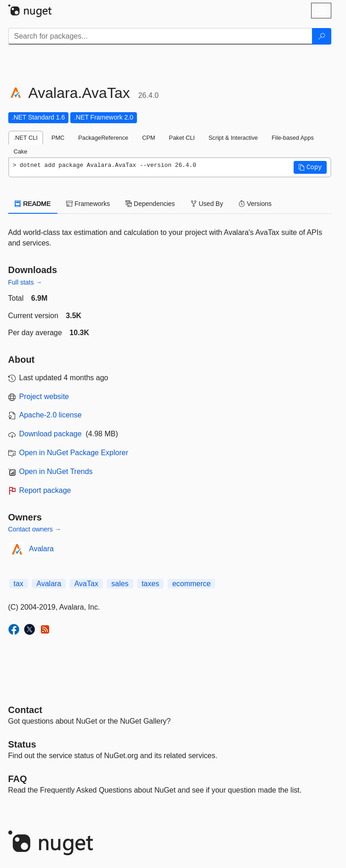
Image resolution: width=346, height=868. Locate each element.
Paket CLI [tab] (182, 138)
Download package (51, 434)
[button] (310, 167)
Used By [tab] (207, 204)
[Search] (322, 36)
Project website (44, 397)
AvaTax (86, 584)
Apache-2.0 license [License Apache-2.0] (51, 415)
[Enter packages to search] (160, 36)
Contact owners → (35, 529)
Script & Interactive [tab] (233, 138)
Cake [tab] (21, 151)
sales (120, 584)
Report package (45, 490)
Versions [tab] (255, 204)
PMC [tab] (58, 138)
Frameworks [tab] (88, 204)
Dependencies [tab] (150, 204)
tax (19, 584)
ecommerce (192, 584)
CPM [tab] (148, 138)
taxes (150, 584)
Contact (25, 710)
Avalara (41, 549)
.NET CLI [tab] (26, 138)
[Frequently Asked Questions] (18, 779)
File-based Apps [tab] (293, 138)
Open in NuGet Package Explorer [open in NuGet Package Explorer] (74, 453)
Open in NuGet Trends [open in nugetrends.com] (56, 471)
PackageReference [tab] (103, 138)
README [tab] (33, 204)
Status (22, 744)
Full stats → (25, 282)
